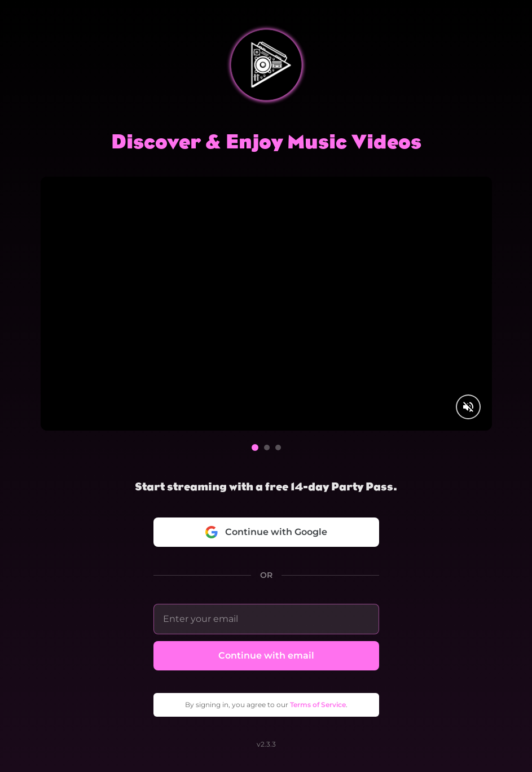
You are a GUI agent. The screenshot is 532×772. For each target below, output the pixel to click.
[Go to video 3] (278, 448)
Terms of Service (318, 705)
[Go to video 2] (267, 448)
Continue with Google (266, 532)
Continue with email (266, 655)
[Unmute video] (468, 407)
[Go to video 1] (255, 448)
